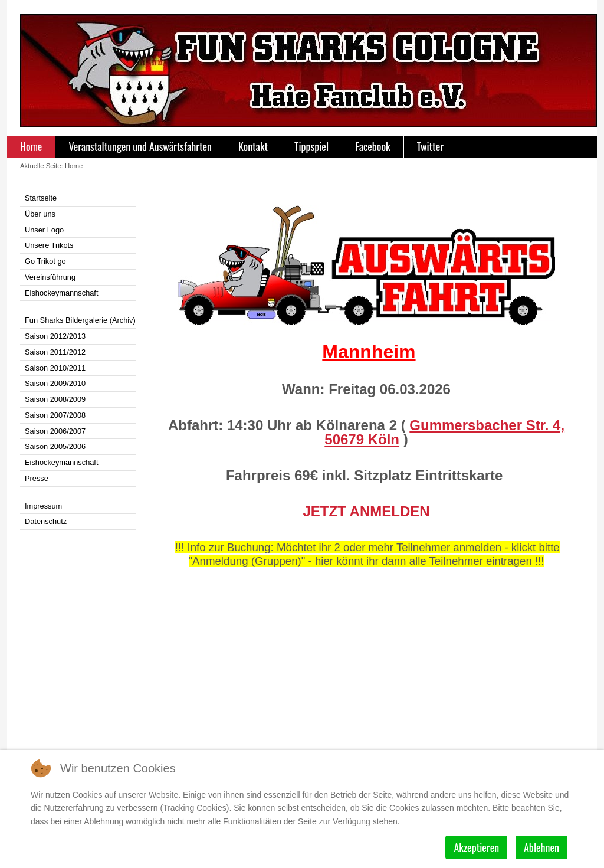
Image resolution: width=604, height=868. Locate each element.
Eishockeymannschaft (61, 293)
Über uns (40, 214)
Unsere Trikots (49, 245)
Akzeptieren (476, 847)
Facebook (373, 146)
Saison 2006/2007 (55, 431)
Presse (37, 478)
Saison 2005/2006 (55, 446)
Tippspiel (311, 146)
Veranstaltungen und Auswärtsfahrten (140, 146)
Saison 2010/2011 (55, 368)
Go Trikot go (45, 261)
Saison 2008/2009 (55, 399)
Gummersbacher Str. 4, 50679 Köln (444, 432)
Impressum (43, 506)
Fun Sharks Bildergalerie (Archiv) (80, 320)
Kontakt (253, 146)
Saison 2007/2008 (55, 415)
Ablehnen (541, 847)
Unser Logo (44, 230)
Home (31, 146)
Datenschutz (46, 521)
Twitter (430, 146)
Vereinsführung (50, 277)
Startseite (41, 198)
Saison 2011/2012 (55, 352)
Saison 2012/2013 (55, 336)
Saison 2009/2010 (55, 383)
